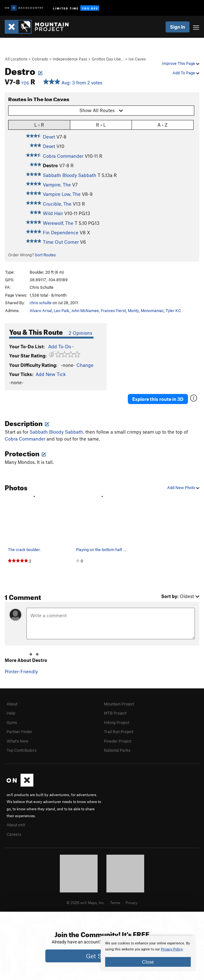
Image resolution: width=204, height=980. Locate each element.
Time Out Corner (61, 242)
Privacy (132, 903)
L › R (39, 125)
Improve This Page (181, 63)
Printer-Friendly (21, 671)
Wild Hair (53, 213)
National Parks (117, 750)
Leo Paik (62, 311)
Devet (49, 137)
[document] (148, 954)
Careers (14, 834)
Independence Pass (70, 59)
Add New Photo (183, 487)
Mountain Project (119, 704)
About (12, 704)
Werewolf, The (58, 223)
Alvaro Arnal (41, 311)
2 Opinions (80, 333)
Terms (115, 903)
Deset (49, 146)
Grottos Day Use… (108, 59)
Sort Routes (45, 255)
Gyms (12, 722)
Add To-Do (60, 346)
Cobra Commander (63, 156)
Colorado (40, 59)
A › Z (162, 125)
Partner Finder (20, 732)
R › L (101, 125)
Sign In (178, 27)
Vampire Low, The (62, 194)
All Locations (16, 59)
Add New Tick (51, 374)
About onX (16, 825)
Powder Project (118, 741)
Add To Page (186, 73)
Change (85, 365)
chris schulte (41, 303)
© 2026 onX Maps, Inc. (86, 903)
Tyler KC (173, 311)
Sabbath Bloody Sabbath (70, 175)
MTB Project (115, 713)
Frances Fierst (113, 311)
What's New (17, 741)
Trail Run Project (119, 732)
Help (11, 713)
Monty (133, 311)
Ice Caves (137, 59)
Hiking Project (116, 722)
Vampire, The (57, 185)
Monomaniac (152, 311)
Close (148, 962)
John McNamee (85, 311)
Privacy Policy (172, 949)
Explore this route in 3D (158, 399)
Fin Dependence (61, 232)
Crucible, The (57, 204)
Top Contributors (22, 750)
